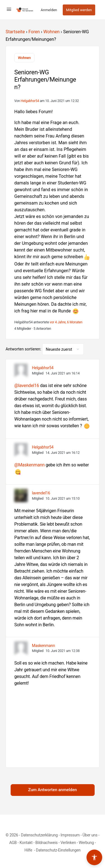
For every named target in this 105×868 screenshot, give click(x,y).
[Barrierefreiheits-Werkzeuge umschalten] (94, 857)
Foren (34, 32)
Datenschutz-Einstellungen (58, 850)
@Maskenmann (29, 465)
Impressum (70, 835)
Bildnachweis (46, 843)
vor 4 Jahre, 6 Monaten (66, 322)
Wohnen (52, 32)
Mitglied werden (79, 10)
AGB (13, 843)
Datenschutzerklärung (39, 835)
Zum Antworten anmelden (53, 790)
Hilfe (29, 850)
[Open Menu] (9, 9)
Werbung (86, 843)
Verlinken (68, 843)
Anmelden (49, 10)
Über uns (90, 835)
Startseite (15, 32)
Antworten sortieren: (24, 349)
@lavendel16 (27, 386)
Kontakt (26, 843)
